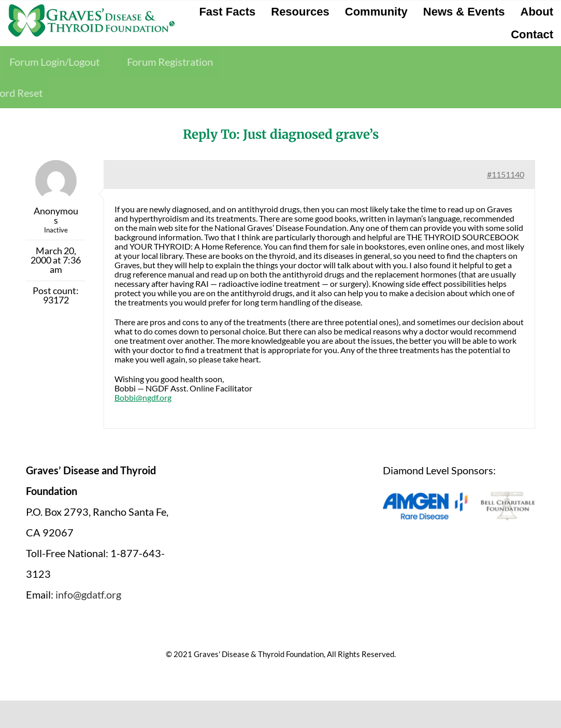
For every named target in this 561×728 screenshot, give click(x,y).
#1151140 (506, 174)
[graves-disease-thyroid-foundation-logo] (91, 8)
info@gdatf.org (88, 594)
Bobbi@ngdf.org (143, 397)
